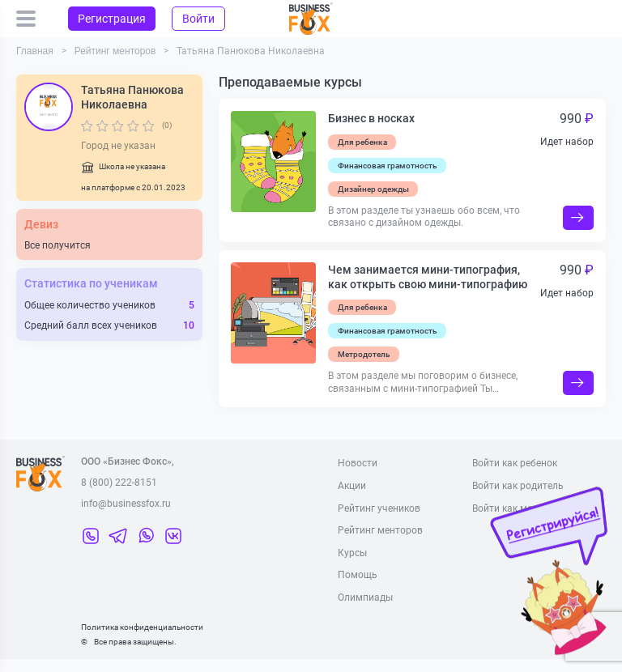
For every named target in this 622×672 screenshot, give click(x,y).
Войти (198, 19)
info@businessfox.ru (126, 504)
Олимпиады (365, 598)
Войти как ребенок (515, 463)
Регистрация (112, 19)
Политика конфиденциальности (142, 627)
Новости (358, 463)
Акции (352, 486)
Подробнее (578, 218)
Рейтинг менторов (115, 51)
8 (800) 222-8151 (119, 483)
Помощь (358, 575)
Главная (35, 51)
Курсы (352, 553)
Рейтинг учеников (379, 508)
